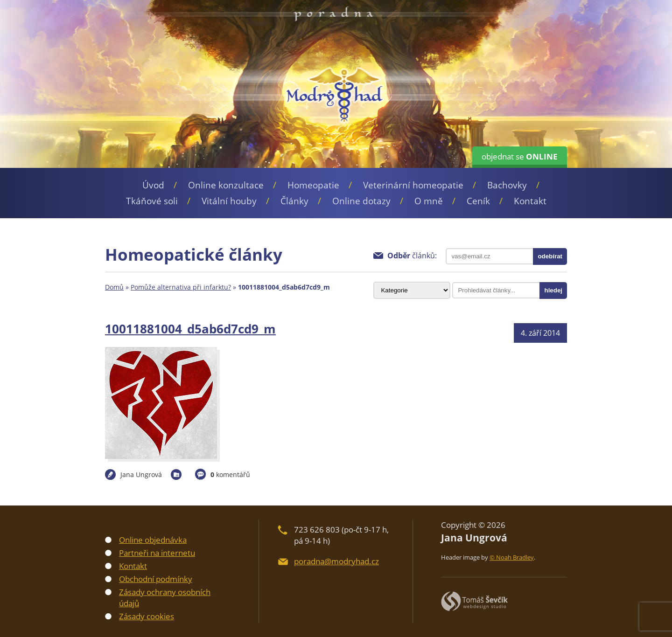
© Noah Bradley (512, 557)
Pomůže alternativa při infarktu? (181, 287)
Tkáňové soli (152, 201)
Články (294, 201)
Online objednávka (153, 540)
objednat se (520, 156)
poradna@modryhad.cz (336, 561)
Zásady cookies (147, 616)
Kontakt (530, 201)
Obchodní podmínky (156, 579)
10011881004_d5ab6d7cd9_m (190, 329)
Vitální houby (229, 201)
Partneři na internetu (157, 553)
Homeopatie (313, 185)
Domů (114, 287)
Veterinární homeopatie (413, 185)
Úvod (153, 185)
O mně (429, 201)
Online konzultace (226, 185)
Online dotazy (361, 201)
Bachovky (507, 185)
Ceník (478, 201)
